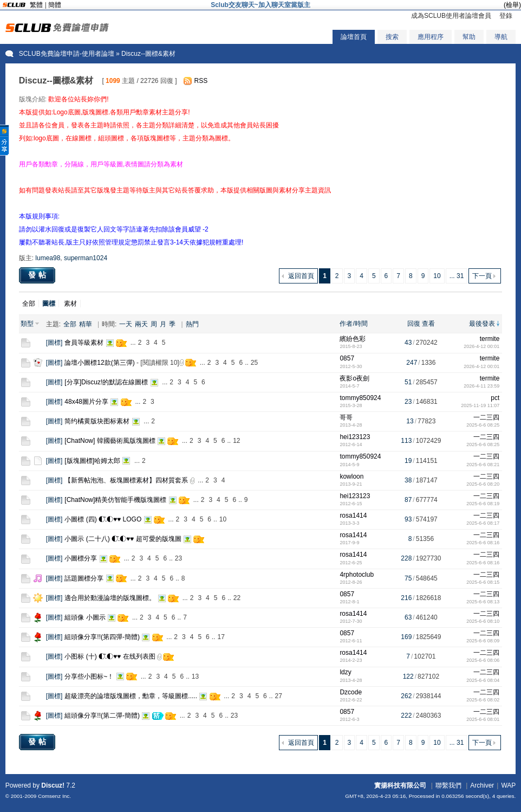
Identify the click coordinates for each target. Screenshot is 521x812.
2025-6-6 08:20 (483, 484)
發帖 (38, 275)
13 (195, 676)
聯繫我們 (448, 785)
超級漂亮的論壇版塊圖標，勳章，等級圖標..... (131, 696)
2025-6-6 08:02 (483, 700)
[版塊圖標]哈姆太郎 (92, 461)
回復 (414, 324)
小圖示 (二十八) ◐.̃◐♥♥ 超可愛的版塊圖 (123, 539)
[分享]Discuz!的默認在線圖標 (106, 382)
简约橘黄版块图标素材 (97, 421)
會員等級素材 (84, 343)
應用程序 (431, 37)
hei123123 (355, 437)
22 (237, 598)
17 (221, 637)
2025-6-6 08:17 (483, 523)
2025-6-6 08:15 (483, 582)
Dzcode (351, 692)
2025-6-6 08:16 (483, 543)
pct (495, 398)
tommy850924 (360, 398)
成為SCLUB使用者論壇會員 (451, 16)
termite (490, 339)
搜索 (392, 37)
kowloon (351, 476)
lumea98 (48, 258)
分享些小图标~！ (89, 676)
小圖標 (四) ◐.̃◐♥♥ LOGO (103, 519)
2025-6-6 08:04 (483, 680)
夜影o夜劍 (354, 378)
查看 (428, 324)
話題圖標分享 (84, 578)
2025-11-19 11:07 (480, 405)
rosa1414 (353, 515)
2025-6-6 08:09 (483, 641)
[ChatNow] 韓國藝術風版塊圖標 (110, 441)
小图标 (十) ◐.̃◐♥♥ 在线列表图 (110, 656)
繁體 (36, 5)
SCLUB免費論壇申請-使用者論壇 (67, 54)
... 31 (457, 276)
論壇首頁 (354, 37)
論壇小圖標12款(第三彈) (99, 363)
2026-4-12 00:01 (481, 346)
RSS (201, 81)
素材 (70, 304)
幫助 (469, 37)
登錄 (506, 16)
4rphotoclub (357, 575)
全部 (29, 304)
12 (236, 441)
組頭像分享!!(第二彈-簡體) (102, 716)
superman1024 (86, 258)
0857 (347, 358)
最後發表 (482, 324)
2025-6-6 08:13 (483, 602)
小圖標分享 (81, 558)
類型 (27, 324)
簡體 (55, 5)
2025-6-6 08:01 (483, 719)
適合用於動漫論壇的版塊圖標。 (110, 598)
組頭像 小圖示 (85, 617)
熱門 (192, 324)
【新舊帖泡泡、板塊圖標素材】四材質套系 (126, 480)
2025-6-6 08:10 (483, 621)
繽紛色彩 (353, 339)
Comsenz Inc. (54, 796)
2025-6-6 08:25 (483, 425)
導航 (501, 37)
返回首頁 (301, 276)
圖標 (54, 343)
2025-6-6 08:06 (483, 660)
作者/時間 (353, 324)
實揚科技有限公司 (400, 785)
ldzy (345, 672)
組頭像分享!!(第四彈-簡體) (102, 637)
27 (278, 696)
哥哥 (346, 417)
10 (437, 276)
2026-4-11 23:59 (481, 386)
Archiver (482, 785)
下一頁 (482, 276)
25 (254, 363)
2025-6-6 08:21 (483, 465)
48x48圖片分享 (86, 402)
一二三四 (486, 417)
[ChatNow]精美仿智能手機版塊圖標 (115, 500)
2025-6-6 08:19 (483, 504)
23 (178, 558)
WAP (508, 785)
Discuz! (53, 785)
